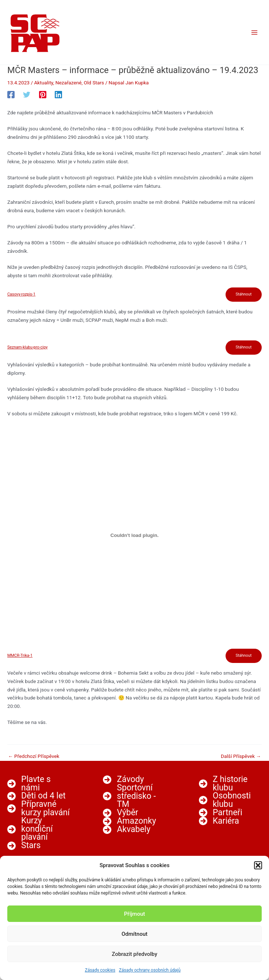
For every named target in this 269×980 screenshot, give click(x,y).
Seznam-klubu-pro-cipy (27, 348)
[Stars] (24, 846)
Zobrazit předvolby (134, 954)
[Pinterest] (43, 95)
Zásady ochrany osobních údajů (150, 970)
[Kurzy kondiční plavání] (39, 829)
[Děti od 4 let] (36, 796)
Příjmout (134, 914)
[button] (258, 865)
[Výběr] (120, 813)
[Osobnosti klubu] (230, 800)
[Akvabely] (127, 830)
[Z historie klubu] (230, 784)
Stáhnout (243, 294)
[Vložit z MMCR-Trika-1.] (134, 535)
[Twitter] (27, 95)
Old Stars (94, 83)
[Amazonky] (129, 821)
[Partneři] (221, 813)
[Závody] (123, 780)
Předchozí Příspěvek (34, 757)
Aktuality (43, 83)
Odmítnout (134, 934)
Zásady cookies (100, 970)
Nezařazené (69, 83)
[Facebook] (11, 95)
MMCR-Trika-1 (20, 656)
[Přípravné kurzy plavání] (39, 809)
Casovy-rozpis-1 (21, 295)
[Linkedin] (58, 95)
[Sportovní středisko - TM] (134, 796)
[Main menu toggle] (255, 32)
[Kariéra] (219, 821)
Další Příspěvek (241, 757)
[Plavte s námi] (39, 784)
